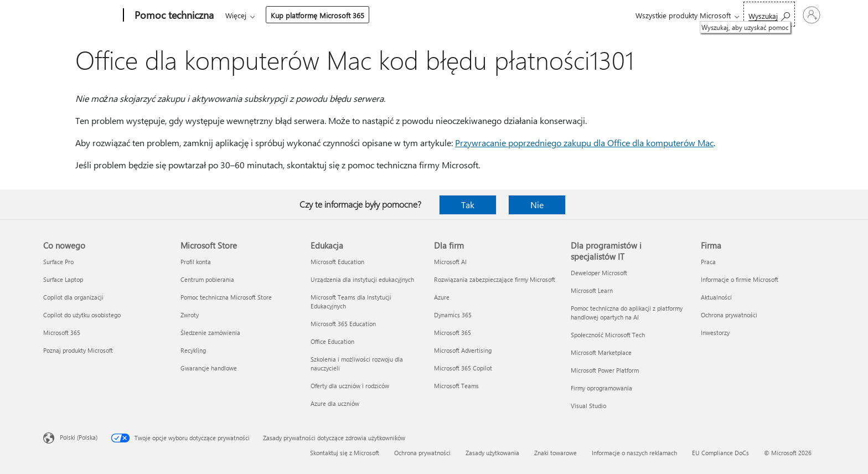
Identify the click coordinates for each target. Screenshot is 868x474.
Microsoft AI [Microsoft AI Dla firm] (450, 262)
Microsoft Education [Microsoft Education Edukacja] (337, 262)
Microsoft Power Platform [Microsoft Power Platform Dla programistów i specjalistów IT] (605, 370)
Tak (468, 205)
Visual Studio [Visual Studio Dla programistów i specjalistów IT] (588, 406)
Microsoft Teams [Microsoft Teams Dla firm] (456, 386)
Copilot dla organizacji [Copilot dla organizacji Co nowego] (73, 297)
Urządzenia (381, 15)
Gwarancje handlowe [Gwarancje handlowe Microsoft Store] (209, 368)
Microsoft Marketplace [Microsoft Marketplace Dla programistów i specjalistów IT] (601, 352)
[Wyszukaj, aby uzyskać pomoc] (725, 14)
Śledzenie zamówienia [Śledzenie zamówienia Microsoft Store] (210, 333)
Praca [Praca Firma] (708, 262)
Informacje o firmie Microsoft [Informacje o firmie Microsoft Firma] (740, 279)
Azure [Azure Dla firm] (442, 297)
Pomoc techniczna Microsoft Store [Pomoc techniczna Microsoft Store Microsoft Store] (226, 297)
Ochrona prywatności (422, 453)
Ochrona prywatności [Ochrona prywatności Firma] (729, 315)
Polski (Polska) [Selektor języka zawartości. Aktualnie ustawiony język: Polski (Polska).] (79, 437)
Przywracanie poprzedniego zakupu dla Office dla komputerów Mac (584, 143)
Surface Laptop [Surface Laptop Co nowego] (63, 279)
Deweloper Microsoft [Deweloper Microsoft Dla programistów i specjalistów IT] (599, 273)
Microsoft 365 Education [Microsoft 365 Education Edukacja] (343, 324)
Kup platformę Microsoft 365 (512, 15)
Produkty (327, 15)
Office (290, 15)
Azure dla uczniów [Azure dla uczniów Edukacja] (335, 403)
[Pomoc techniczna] (173, 16)
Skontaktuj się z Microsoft (345, 453)
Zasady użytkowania (492, 453)
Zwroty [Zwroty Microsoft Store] (190, 315)
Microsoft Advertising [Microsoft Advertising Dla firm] (463, 350)
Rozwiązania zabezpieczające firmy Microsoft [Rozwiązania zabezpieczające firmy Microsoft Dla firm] (495, 279)
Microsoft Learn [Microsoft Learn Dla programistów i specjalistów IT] (592, 290)
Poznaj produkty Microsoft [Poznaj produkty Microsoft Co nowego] (78, 350)
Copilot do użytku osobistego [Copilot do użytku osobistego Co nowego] (82, 315)
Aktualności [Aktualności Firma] (716, 297)
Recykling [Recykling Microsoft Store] (193, 350)
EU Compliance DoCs (720, 453)
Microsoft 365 (246, 15)
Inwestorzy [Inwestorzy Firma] (715, 333)
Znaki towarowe (556, 453)
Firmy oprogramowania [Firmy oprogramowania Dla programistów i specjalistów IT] (601, 388)
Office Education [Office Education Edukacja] (332, 341)
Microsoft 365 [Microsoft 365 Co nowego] (62, 333)
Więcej (430, 15)
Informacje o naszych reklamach (634, 453)
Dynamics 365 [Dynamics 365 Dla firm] (453, 315)
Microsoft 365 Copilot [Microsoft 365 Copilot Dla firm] (463, 368)
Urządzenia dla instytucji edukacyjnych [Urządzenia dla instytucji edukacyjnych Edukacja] (362, 279)
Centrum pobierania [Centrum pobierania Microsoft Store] (207, 279)
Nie (537, 205)
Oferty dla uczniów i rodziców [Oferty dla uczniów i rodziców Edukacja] (350, 386)
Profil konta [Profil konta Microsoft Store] (196, 262)
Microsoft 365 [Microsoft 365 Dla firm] (453, 333)
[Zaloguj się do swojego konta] (790, 15)
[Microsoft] (81, 16)
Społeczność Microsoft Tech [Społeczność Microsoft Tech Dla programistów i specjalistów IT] (608, 335)
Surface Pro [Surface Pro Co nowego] (58, 262)
